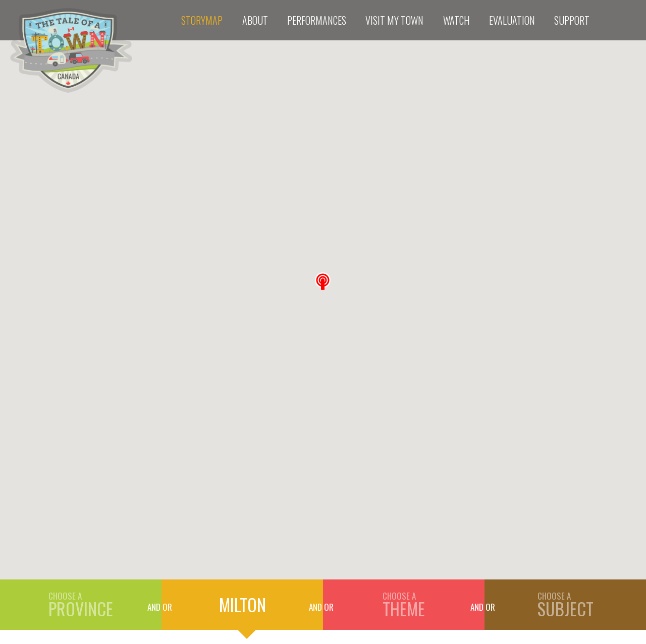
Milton (243, 604)
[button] (323, 281)
